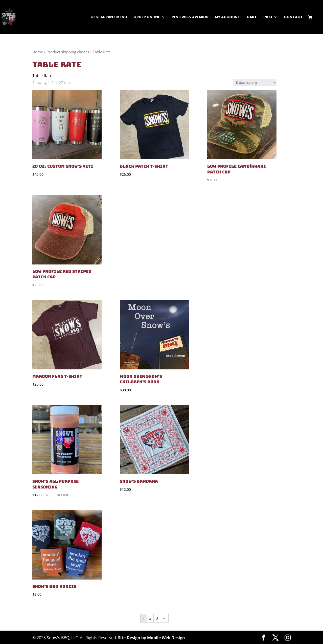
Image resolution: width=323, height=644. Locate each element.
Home (38, 52)
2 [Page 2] (150, 618)
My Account (227, 17)
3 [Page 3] (157, 618)
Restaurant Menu (109, 17)
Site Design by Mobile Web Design (152, 638)
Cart (252, 17)
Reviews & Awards (190, 17)
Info (268, 17)
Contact (293, 17)
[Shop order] (255, 83)
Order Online (147, 17)
